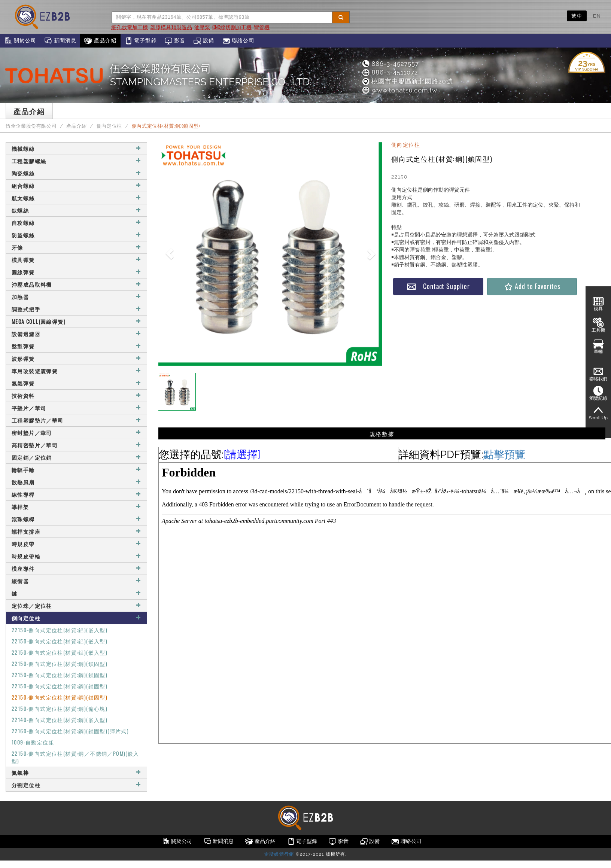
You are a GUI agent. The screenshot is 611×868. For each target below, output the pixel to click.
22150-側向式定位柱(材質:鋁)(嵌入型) (60, 630)
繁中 (577, 16)
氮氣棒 (76, 772)
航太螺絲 (76, 198)
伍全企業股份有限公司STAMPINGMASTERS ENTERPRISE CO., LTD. (211, 75)
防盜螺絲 (76, 235)
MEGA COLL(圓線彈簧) (76, 321)
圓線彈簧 (76, 272)
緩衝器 (76, 581)
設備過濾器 (76, 334)
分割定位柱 (76, 785)
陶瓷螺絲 (76, 173)
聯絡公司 (238, 41)
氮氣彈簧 (76, 383)
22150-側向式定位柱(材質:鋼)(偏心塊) (60, 708)
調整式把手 (76, 309)
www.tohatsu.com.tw (399, 90)
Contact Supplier (438, 286)
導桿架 (76, 507)
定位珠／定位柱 (76, 605)
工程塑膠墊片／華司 (76, 420)
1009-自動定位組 (33, 742)
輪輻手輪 (76, 470)
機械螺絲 (76, 148)
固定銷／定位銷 (76, 457)
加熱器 (76, 297)
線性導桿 (76, 494)
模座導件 (76, 568)
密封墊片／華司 (76, 433)
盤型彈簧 (76, 346)
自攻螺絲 (76, 223)
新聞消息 (60, 41)
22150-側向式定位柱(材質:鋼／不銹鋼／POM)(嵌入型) (75, 757)
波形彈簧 (76, 358)
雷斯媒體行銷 (279, 854)
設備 (204, 41)
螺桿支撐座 (76, 531)
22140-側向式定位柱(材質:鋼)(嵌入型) (60, 720)
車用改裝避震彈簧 (76, 371)
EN (597, 16)
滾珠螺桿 (76, 519)
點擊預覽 (504, 455)
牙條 (76, 247)
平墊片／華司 (76, 408)
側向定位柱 (109, 126)
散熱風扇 (76, 482)
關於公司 (20, 41)
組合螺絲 (76, 185)
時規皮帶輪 (76, 556)
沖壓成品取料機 (76, 284)
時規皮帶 (76, 544)
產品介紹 (100, 41)
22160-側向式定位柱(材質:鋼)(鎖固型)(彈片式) (70, 731)
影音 (175, 41)
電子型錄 (141, 41)
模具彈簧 (76, 260)
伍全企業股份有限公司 (31, 126)
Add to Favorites (532, 286)
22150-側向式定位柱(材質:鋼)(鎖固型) (60, 663)
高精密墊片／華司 (76, 445)
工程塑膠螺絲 (76, 161)
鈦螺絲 (76, 210)
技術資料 (76, 395)
